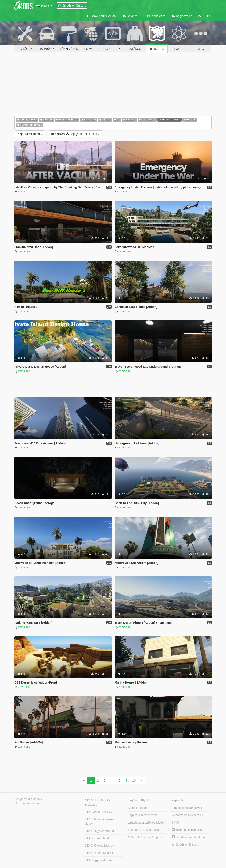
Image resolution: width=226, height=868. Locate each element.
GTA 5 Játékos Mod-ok (99, 846)
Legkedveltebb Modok (142, 815)
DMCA (176, 822)
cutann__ (24, 192)
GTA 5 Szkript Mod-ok (99, 838)
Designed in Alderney (28, 799)
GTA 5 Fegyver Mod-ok (99, 831)
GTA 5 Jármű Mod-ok (98, 812)
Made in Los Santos (27, 803)
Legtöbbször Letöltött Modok (147, 822)
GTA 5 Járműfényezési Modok (99, 821)
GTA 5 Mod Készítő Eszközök (97, 803)
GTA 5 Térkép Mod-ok (99, 853)
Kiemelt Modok (138, 808)
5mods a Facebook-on (188, 837)
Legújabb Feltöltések (75, 134)
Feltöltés (130, 16)
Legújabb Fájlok (138, 800)
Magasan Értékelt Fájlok (144, 830)
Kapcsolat (178, 800)
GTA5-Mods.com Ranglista (146, 837)
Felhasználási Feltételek (187, 815)
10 (134, 780)
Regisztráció (182, 16)
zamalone (24, 251)
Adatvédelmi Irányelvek (187, 808)
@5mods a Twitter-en (188, 830)
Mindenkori (30, 134)
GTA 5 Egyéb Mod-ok (98, 860)
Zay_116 (24, 687)
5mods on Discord (185, 845)
